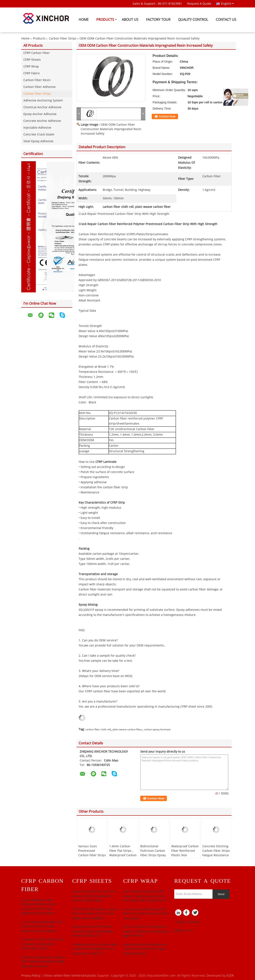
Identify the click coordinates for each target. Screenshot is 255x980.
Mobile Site (184, 931)
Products (105, 20)
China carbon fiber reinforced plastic (70, 976)
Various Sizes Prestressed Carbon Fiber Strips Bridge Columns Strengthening (92, 855)
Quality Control (193, 20)
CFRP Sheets (32, 60)
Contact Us (226, 20)
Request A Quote (199, 4)
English (227, 4)
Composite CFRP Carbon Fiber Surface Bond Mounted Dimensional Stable (42, 944)
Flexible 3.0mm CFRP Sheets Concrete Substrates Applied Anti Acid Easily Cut (93, 931)
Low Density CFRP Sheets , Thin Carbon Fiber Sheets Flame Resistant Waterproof (94, 896)
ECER (230, 976)
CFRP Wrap (31, 67)
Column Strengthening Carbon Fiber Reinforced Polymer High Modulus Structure (43, 962)
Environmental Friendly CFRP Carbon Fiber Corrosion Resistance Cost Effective (42, 926)
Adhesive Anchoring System (43, 101)
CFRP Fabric (32, 73)
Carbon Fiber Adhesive (40, 87)
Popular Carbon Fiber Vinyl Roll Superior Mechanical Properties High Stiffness (146, 931)
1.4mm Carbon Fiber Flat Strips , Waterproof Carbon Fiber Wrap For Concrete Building (123, 855)
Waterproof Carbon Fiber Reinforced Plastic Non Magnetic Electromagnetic (185, 855)
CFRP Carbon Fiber (37, 53)
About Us (130, 20)
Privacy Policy (31, 976)
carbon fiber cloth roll (98, 729)
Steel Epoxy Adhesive (38, 141)
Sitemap (194, 922)
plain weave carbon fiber (127, 729)
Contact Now (167, 117)
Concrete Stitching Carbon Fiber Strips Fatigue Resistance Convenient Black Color (216, 855)
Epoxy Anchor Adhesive (40, 114)
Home (84, 20)
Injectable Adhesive (37, 128)
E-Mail (180, 922)
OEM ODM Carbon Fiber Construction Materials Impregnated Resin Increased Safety (111, 129)
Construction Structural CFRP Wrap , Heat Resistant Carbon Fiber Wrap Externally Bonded (144, 896)
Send (221, 894)
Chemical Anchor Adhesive (42, 107)
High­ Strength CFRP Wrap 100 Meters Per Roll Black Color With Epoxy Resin (146, 914)
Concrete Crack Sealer (39, 134)
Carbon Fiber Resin (37, 80)
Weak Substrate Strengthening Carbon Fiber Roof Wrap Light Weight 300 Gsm (145, 949)
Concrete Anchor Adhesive (42, 121)
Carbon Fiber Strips (63, 39)
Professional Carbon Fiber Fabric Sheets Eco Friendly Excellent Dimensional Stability (95, 949)
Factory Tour (158, 20)
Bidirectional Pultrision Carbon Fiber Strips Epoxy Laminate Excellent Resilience (154, 855)
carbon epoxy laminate (157, 729)
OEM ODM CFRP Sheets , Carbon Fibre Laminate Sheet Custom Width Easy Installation (95, 914)
